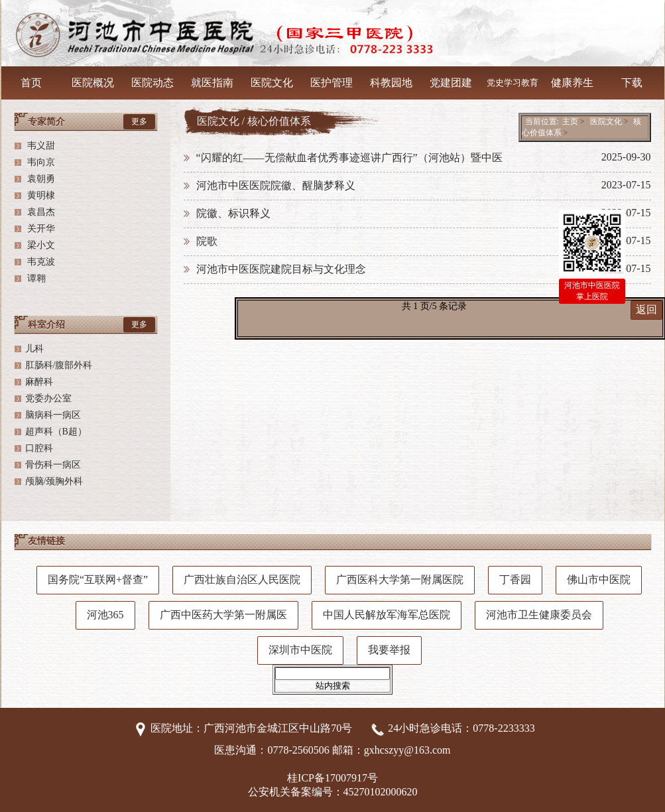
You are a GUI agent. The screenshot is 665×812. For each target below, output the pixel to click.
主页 (570, 121)
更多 (139, 121)
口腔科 (39, 448)
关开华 (40, 229)
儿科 (34, 349)
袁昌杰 (40, 212)
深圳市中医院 (300, 650)
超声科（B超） (56, 432)
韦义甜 (40, 146)
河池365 (105, 615)
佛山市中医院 (599, 579)
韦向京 (40, 162)
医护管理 (332, 83)
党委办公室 (48, 398)
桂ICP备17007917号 (332, 778)
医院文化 (272, 83)
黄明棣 (40, 195)
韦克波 (40, 262)
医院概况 (93, 83)
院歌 (207, 241)
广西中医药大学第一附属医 (223, 615)
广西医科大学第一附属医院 (400, 579)
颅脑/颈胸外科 (54, 481)
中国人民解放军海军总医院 (387, 615)
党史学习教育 (513, 83)
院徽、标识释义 (233, 213)
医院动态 (152, 83)
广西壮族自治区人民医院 (242, 579)
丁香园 (515, 579)
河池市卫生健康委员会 (539, 615)
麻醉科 (39, 382)
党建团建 (451, 83)
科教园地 (391, 83)
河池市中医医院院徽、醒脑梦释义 (276, 185)
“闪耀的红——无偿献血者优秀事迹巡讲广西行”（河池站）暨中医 (349, 158)
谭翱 (36, 278)
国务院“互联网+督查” (98, 579)
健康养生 (572, 83)
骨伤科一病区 (53, 465)
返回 (646, 309)
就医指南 (212, 83)
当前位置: (542, 121)
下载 (632, 83)
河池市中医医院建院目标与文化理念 (281, 269)
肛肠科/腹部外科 (59, 365)
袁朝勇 (40, 179)
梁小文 (40, 245)
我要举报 (389, 650)
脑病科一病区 (53, 415)
